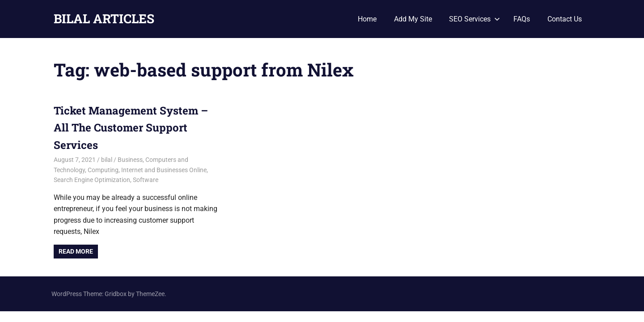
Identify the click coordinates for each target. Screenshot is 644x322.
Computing (103, 170)
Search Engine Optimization (92, 180)
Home (367, 19)
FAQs (522, 19)
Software (146, 180)
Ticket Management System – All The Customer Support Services (131, 128)
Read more (76, 251)
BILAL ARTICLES (104, 19)
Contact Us (565, 19)
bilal (107, 160)
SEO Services (475, 19)
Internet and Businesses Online (164, 170)
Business (130, 160)
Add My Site (413, 19)
